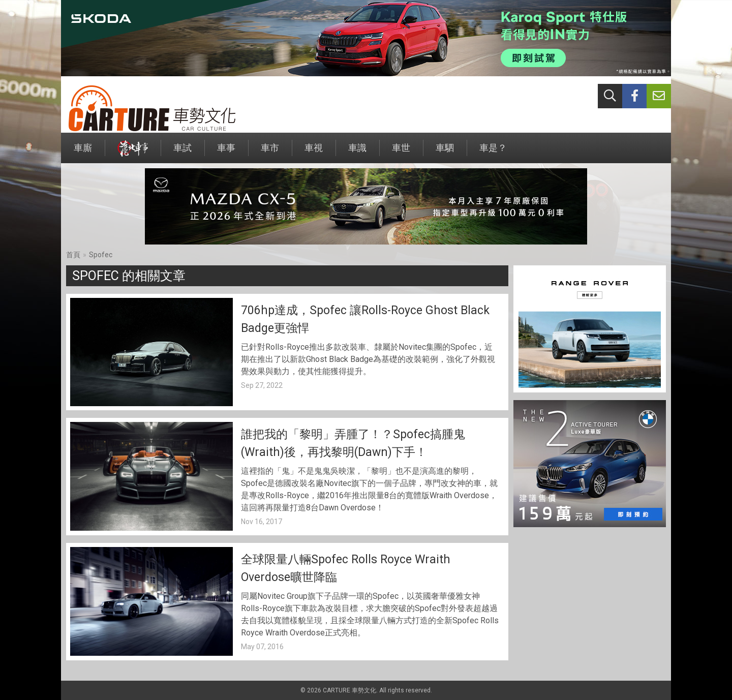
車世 (401, 153)
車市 (270, 153)
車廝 (83, 153)
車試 (182, 153)
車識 (357, 153)
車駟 (445, 153)
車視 (314, 153)
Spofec (101, 255)
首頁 (73, 255)
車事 (226, 153)
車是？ (493, 153)
